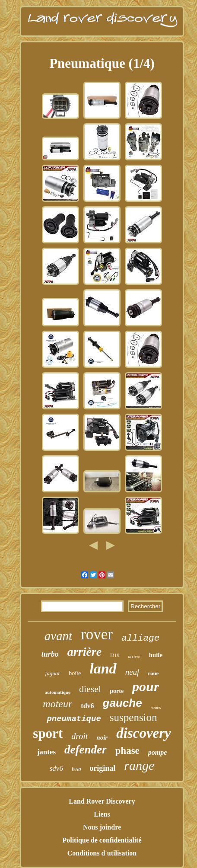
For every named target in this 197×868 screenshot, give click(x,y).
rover (97, 634)
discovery (143, 733)
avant (58, 636)
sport (48, 733)
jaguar (53, 673)
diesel (90, 689)
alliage (140, 638)
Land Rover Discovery (102, 801)
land (103, 669)
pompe (158, 752)
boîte (75, 673)
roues (156, 707)
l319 (115, 655)
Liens (102, 814)
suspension (133, 717)
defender (85, 750)
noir (102, 737)
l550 (76, 769)
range (139, 765)
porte (117, 691)
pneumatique (74, 719)
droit (79, 736)
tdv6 (87, 706)
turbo (50, 654)
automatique (58, 692)
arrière (84, 652)
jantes (46, 752)
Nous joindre (102, 827)
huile (156, 655)
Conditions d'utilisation (102, 853)
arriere (134, 656)
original (102, 768)
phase (127, 751)
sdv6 (56, 768)
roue (153, 673)
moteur (57, 704)
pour (146, 686)
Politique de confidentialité (102, 840)
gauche (122, 703)
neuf (132, 672)
